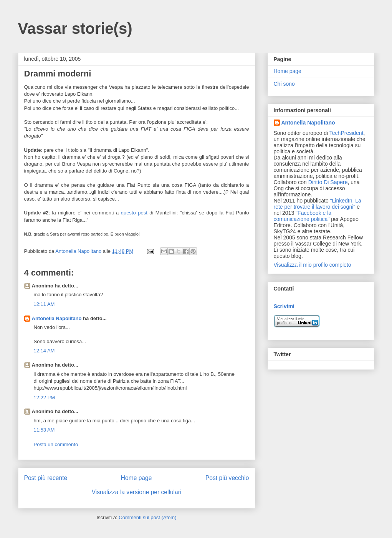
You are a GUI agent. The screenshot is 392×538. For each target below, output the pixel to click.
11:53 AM (44, 430)
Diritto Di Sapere (328, 182)
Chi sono (284, 84)
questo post (134, 213)
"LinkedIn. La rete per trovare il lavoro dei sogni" (318, 204)
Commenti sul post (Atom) (147, 517)
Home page (136, 478)
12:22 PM (45, 398)
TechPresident (347, 133)
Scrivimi (284, 306)
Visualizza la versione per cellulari (137, 492)
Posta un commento (56, 444)
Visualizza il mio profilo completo (313, 265)
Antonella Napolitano (57, 318)
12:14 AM (44, 351)
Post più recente (46, 478)
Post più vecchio (227, 478)
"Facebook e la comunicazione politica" (303, 216)
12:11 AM (44, 304)
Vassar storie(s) (75, 28)
